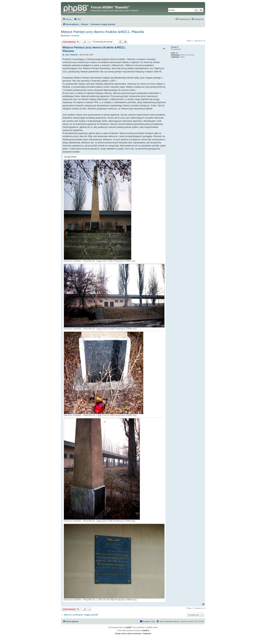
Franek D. (175, 47)
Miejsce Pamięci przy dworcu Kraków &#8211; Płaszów (102, 32)
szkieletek (75, 36)
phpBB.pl (146, 631)
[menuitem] (77, 19)
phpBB (128, 627)
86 (177, 53)
